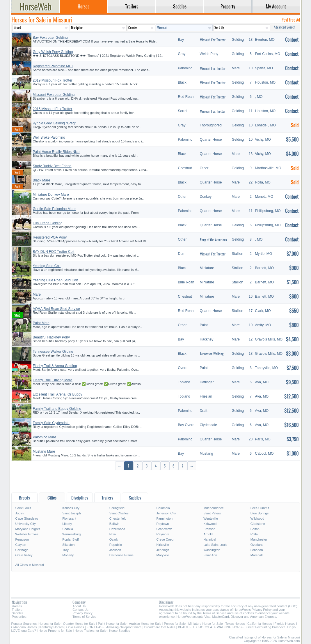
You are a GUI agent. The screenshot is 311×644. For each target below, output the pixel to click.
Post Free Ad (291, 20)
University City (26, 524)
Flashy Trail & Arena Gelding (55, 366)
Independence (214, 508)
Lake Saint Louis (215, 545)
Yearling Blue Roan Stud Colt (55, 280)
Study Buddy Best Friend (52, 166)
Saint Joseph (72, 513)
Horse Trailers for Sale (90, 631)
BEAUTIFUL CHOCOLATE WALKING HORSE (211, 627)
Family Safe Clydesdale (51, 423)
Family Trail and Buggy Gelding (57, 409)
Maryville (162, 555)
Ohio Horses (75, 627)
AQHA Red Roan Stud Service (56, 309)
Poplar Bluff (71, 539)
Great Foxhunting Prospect (265, 627)
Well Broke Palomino (49, 137)
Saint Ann (210, 555)
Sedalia (68, 529)
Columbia (163, 508)
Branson (209, 529)
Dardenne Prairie (121, 555)
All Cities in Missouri (30, 565)
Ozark (114, 539)
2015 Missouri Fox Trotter (53, 109)
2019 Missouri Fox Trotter (53, 80)
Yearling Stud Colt (47, 266)
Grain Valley (24, 555)
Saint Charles (119, 513)
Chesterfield (118, 518)
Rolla (254, 534)
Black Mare (42, 180)
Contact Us (80, 610)
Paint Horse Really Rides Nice (56, 152)
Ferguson (22, 539)
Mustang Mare (44, 451)
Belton (255, 529)
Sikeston (68, 545)
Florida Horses (285, 624)
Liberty (67, 524)
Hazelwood (117, 529)
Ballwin (114, 524)
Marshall (257, 555)
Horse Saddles (120, 631)
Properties (19, 617)
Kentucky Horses (52, 627)
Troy (65, 550)
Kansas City (71, 508)
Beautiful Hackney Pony (51, 337)
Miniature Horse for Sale (206, 624)
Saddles (18, 613)
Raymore (163, 534)
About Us (79, 606)
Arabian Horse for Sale (145, 624)
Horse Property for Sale (55, 631)
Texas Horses (235, 624)
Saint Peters (212, 513)
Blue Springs (260, 513)
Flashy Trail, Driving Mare (53, 380)
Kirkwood (210, 524)
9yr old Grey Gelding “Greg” (54, 123)
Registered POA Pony (50, 237)
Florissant (69, 518)
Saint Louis (23, 508)
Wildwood (257, 518)
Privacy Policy (82, 613)
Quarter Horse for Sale (79, 624)
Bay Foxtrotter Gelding (50, 38)
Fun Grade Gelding (48, 223)
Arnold (208, 534)
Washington (212, 550)
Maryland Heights (28, 529)
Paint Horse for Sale (112, 624)
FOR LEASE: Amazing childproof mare (114, 627)
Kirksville (162, 545)
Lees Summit (260, 508)
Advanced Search (285, 27)
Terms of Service (84, 617)
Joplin (20, 513)
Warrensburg (71, 534)
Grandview (164, 529)
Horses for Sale (49, 624)
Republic (116, 545)
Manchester (259, 539)
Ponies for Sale (175, 624)
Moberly (68, 555)
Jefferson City (166, 513)
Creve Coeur (165, 539)
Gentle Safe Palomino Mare (54, 209)
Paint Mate (41, 323)
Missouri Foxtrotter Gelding (54, 95)
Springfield (117, 508)
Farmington (164, 518)
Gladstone (258, 524)
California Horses (260, 624)
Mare (37, 294)
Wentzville (211, 518)
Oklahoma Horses (24, 627)
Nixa (113, 534)
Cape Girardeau (27, 518)
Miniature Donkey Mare (51, 195)
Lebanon (257, 550)
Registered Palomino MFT (53, 66)
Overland (257, 545)
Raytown (162, 524)
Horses (17, 606)
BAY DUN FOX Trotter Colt (54, 252)
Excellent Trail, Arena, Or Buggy (58, 394)
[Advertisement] (156, 481)
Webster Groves (27, 534)
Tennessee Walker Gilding (53, 352)
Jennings (163, 550)
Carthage (22, 550)
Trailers (17, 610)
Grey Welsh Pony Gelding (53, 52)
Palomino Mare (45, 437)
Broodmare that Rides (160, 627)
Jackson (115, 550)
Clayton (21, 545)
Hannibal (210, 539)
